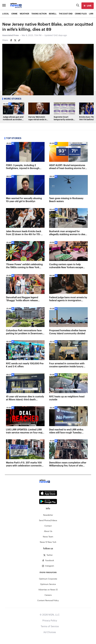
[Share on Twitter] (15, 40)
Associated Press (10, 35)
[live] (88, 6)
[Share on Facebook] (11, 40)
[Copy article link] (19, 40)
